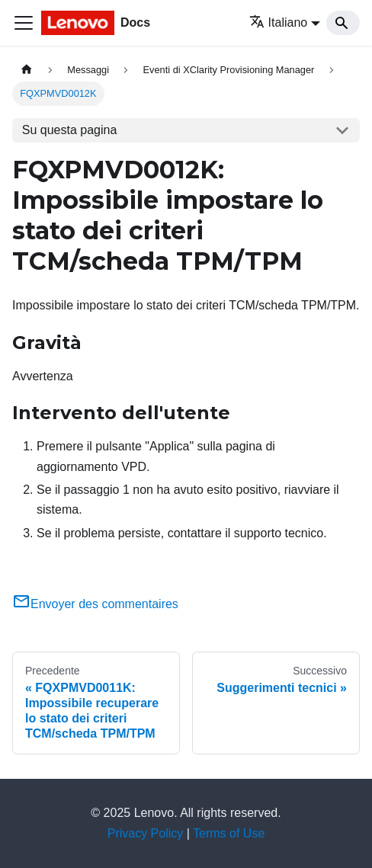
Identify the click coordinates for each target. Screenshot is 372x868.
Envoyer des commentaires (95, 604)
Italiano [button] (279, 22)
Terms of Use (229, 833)
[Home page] (27, 70)
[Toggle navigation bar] (24, 23)
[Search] (343, 23)
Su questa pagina (70, 130)
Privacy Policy (146, 833)
